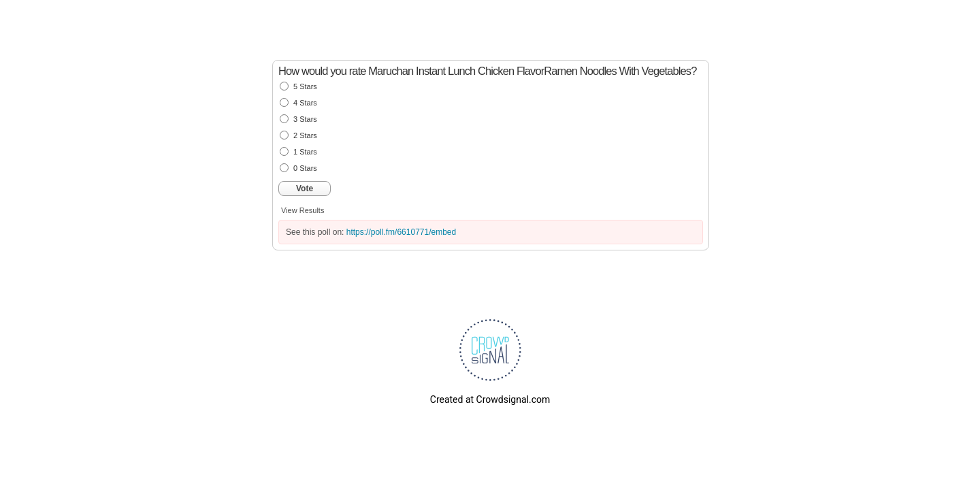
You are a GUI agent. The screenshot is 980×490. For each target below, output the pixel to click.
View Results (303, 210)
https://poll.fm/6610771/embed (401, 232)
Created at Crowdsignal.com (490, 399)
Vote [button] (305, 189)
